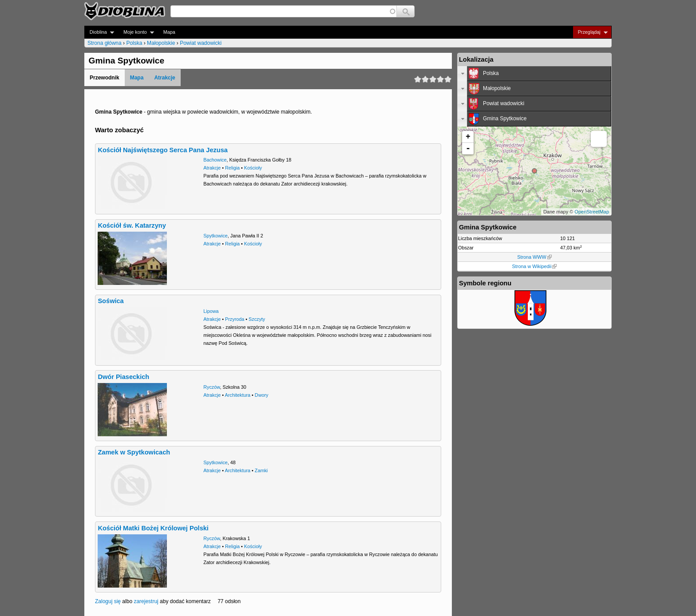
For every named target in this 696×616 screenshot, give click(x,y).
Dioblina (99, 32)
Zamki (261, 470)
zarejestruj (146, 601)
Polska (134, 43)
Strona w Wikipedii (535, 266)
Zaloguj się (108, 601)
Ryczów (212, 387)
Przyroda (235, 319)
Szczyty (257, 319)
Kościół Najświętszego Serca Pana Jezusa (163, 150)
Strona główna (105, 43)
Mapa (169, 32)
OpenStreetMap (592, 212)
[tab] (534, 74)
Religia (232, 168)
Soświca (111, 301)
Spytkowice (216, 236)
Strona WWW (534, 257)
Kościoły (253, 168)
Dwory (262, 395)
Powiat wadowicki (201, 43)
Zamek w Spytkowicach (134, 452)
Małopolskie (161, 43)
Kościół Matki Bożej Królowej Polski (153, 528)
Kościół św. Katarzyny (132, 225)
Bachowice (215, 160)
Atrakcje (164, 78)
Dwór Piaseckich (123, 377)
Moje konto (136, 32)
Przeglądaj (590, 32)
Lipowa (211, 311)
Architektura (237, 395)
